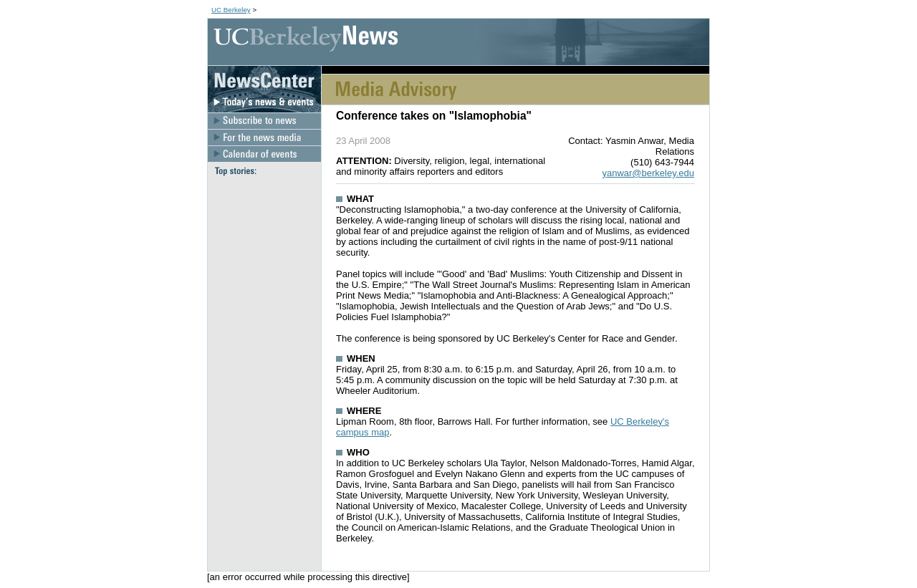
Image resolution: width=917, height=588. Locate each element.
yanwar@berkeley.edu (648, 173)
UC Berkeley (231, 10)
